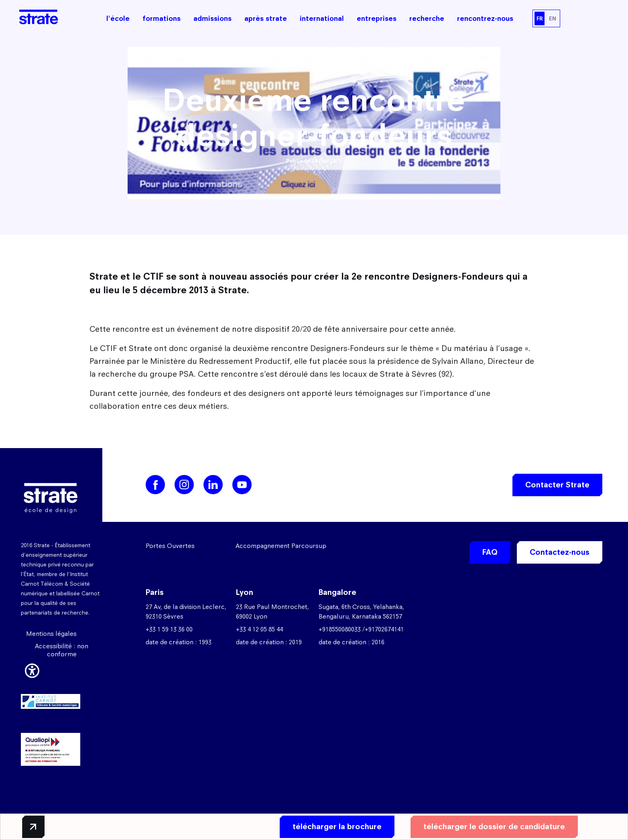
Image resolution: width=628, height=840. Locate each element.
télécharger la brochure (335, 827)
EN (553, 18)
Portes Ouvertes (170, 546)
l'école (118, 18)
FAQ (490, 552)
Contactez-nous (560, 552)
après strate (266, 18)
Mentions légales (51, 634)
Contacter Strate (557, 485)
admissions (212, 18)
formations (162, 18)
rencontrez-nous (485, 18)
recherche (427, 18)
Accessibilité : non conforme (62, 650)
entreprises (377, 18)
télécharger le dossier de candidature (493, 827)
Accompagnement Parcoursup (281, 546)
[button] (32, 670)
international (322, 18)
